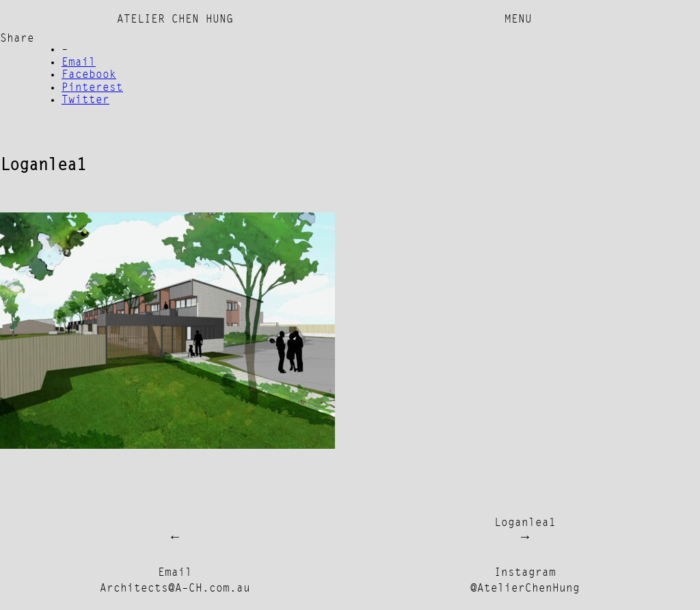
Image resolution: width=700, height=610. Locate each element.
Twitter (85, 100)
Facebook (89, 75)
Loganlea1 (525, 523)
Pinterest (92, 88)
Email (79, 63)
